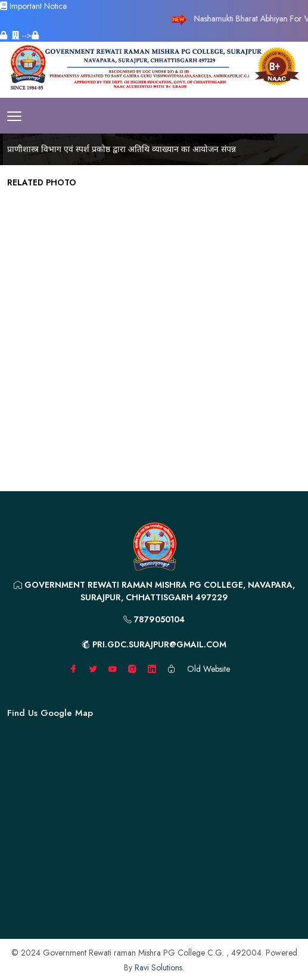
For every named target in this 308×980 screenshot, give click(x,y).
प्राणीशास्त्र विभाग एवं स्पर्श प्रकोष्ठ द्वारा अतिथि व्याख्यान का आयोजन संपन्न (122, 149)
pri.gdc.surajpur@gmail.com (154, 644)
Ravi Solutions (158, 967)
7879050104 (154, 619)
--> (25, 35)
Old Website (209, 669)
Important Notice (33, 6)
